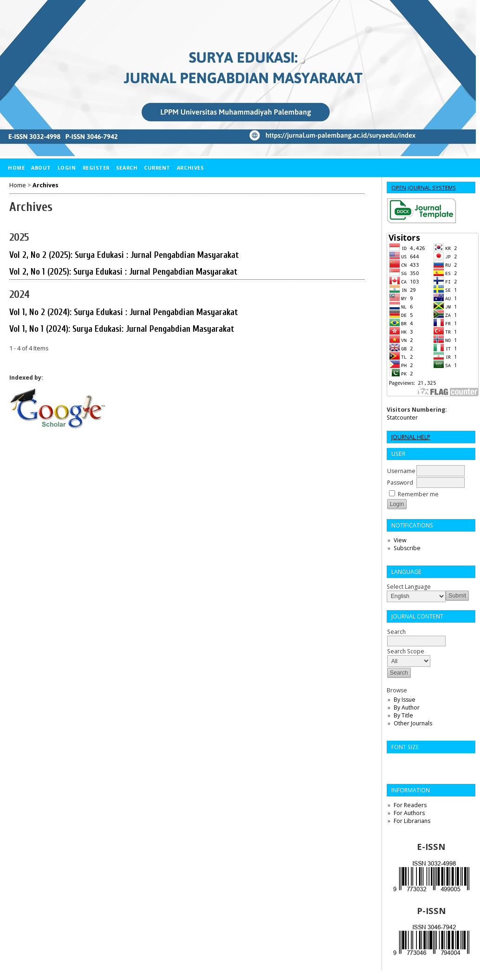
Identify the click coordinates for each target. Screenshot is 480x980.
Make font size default (410, 763)
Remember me (418, 494)
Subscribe (407, 548)
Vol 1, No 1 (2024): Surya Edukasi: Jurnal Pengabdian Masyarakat (122, 329)
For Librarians (412, 821)
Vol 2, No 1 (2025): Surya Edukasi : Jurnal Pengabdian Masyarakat (123, 272)
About (41, 168)
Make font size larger (425, 763)
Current (157, 168)
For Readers (410, 805)
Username (401, 471)
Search (127, 168)
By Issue (405, 700)
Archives (190, 168)
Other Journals (413, 723)
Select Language (409, 587)
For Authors (409, 813)
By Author (407, 707)
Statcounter (402, 418)
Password (400, 483)
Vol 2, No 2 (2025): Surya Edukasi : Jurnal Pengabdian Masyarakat (124, 255)
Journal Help (411, 437)
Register (96, 168)
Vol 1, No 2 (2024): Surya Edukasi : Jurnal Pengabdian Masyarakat (124, 312)
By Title (403, 715)
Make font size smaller (395, 763)
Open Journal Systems (424, 187)
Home (16, 168)
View (400, 540)
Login (67, 168)
